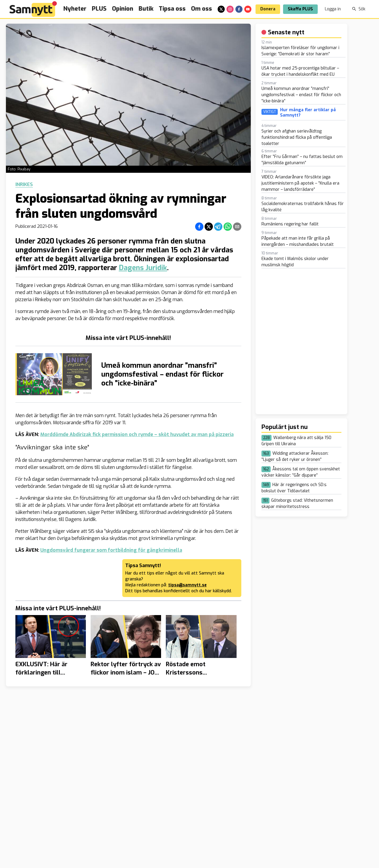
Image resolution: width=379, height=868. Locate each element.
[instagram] (230, 9)
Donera (268, 9)
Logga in (333, 9)
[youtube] (248, 9)
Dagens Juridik (143, 268)
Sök (359, 9)
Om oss (201, 9)
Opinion (123, 9)
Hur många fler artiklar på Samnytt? (308, 113)
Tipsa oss (172, 9)
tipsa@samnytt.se (187, 585)
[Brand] (33, 9)
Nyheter (75, 9)
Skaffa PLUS (300, 9)
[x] (221, 9)
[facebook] (239, 9)
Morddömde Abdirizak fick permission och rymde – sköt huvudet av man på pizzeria (137, 434)
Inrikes (24, 185)
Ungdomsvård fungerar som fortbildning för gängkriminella (111, 550)
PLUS (99, 9)
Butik (146, 9)
